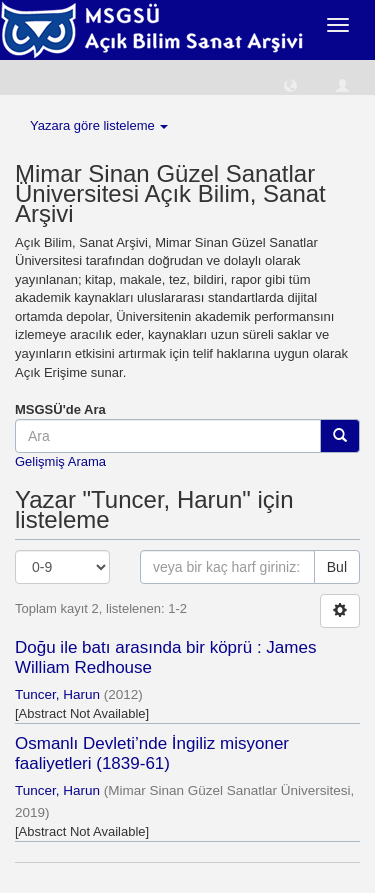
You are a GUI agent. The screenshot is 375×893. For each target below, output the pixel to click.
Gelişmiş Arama (60, 461)
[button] (290, 84)
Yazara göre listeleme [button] (99, 125)
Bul (337, 567)
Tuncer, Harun (57, 694)
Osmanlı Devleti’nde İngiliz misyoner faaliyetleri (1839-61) (152, 753)
